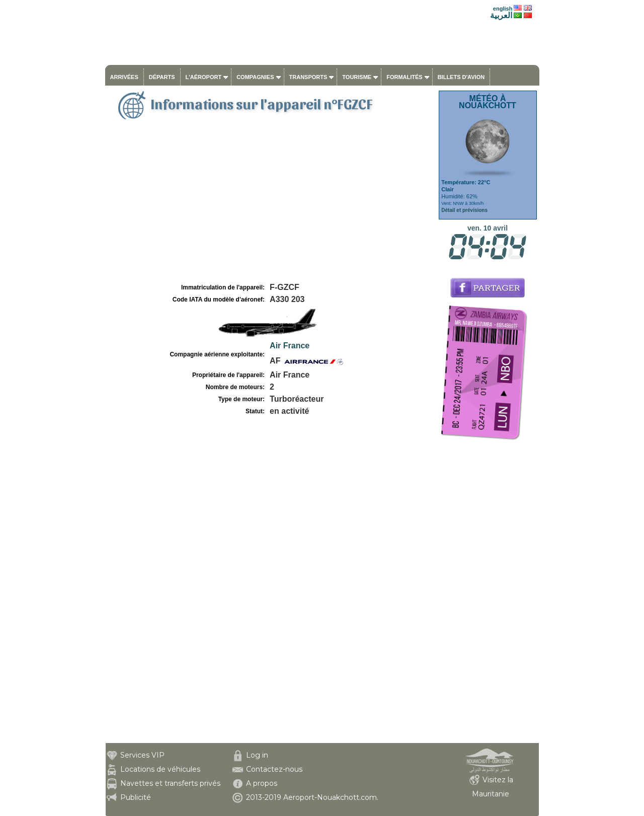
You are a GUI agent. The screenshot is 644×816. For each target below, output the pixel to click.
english (503, 9)
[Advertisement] (271, 205)
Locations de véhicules (160, 769)
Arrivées (124, 77)
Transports (308, 77)
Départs (162, 77)
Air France (290, 346)
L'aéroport (204, 77)
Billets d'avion (461, 77)
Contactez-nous (274, 769)
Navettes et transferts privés (170, 783)
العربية (501, 15)
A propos (262, 783)
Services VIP (142, 755)
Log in (257, 755)
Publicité (136, 797)
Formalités (405, 77)
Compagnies (255, 77)
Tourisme (357, 77)
